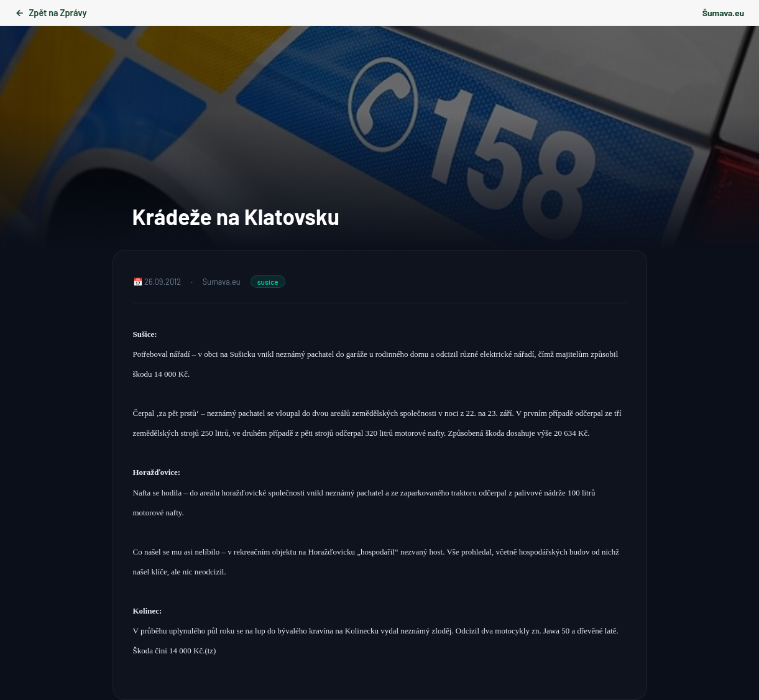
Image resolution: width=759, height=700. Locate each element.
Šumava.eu (723, 13)
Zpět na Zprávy (51, 13)
